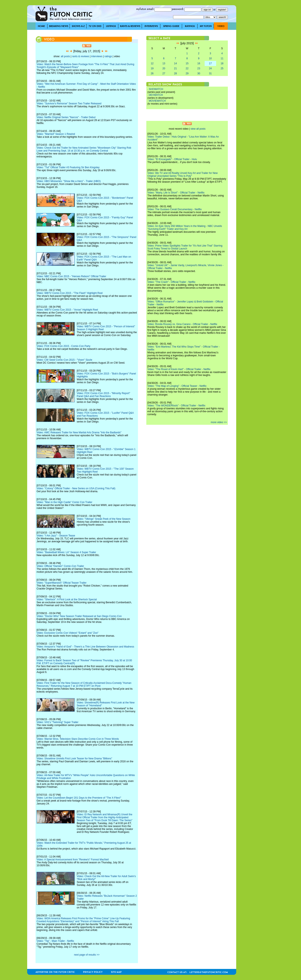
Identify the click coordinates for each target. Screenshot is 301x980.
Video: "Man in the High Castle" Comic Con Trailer (64, 502)
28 (175, 73)
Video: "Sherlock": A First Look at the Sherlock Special (67, 599)
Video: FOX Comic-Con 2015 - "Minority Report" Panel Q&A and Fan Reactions (103, 395)
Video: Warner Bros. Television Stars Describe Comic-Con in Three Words (78, 739)
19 (152, 68)
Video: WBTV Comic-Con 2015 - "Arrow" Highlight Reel (67, 310)
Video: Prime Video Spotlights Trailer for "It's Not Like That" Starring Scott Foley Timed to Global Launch (185, 247)
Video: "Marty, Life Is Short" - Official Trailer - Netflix (176, 193)
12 (152, 63)
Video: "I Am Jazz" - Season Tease (56, 536)
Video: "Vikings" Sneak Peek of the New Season (104, 519)
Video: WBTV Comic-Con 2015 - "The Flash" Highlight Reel (70, 293)
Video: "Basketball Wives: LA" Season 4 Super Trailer (66, 552)
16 (199, 63)
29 (187, 73)
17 (210, 63)
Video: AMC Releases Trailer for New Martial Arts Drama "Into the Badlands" (79, 432)
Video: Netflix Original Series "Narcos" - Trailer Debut (66, 117)
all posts (65, 56)
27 (164, 73)
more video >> (219, 422)
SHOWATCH (156, 89)
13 (164, 63)
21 (175, 68)
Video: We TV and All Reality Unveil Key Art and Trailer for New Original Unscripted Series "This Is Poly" (182, 175)
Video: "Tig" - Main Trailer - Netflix (55, 941)
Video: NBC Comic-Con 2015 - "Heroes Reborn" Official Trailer (71, 276)
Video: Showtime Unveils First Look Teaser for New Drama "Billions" (74, 759)
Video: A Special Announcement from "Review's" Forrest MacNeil (73, 860)
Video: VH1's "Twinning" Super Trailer (57, 722)
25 (222, 68)
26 (152, 73)
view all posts (198, 129)
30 (199, 73)
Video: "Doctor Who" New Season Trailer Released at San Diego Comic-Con (79, 616)
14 (175, 63)
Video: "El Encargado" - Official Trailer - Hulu (172, 159)
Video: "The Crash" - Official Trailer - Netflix (171, 282)
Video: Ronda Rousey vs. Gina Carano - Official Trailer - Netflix (182, 324)
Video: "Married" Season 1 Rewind (56, 134)
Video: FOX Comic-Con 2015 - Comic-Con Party (63, 346)
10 (210, 58)
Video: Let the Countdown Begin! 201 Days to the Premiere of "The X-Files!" (79, 798)
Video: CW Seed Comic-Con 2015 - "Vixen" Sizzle (64, 360)
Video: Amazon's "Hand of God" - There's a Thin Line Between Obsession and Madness (85, 647)
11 (222, 58)
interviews (97, 56)
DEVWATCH (156, 95)
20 (164, 68)
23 (199, 68)
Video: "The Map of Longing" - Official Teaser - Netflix (177, 386)
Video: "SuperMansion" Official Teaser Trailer (62, 583)
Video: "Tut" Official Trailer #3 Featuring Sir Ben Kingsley (68, 167)
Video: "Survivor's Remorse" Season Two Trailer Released (69, 104)
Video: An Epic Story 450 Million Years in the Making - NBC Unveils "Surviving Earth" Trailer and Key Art (185, 228)
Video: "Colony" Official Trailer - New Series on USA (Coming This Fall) (76, 488)
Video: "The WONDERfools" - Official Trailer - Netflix (176, 406)
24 (210, 68)
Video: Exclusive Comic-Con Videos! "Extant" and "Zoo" (68, 633)
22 (187, 68)
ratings (108, 56)
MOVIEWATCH (157, 101)
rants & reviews (81, 56)
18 (222, 63)
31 (210, 73)
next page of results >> (87, 955)
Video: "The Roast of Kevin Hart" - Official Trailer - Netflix (179, 369)
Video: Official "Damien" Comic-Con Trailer (60, 566)
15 (187, 63)
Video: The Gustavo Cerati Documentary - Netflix (175, 209)
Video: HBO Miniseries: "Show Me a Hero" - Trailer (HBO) (69, 181)
